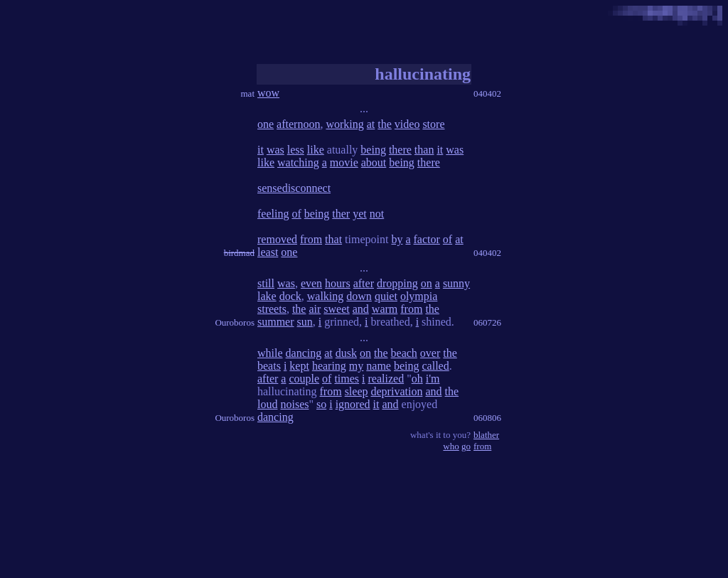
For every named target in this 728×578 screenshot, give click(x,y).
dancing (304, 353)
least (268, 252)
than (424, 150)
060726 (487, 322)
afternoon (298, 124)
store (433, 124)
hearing (329, 366)
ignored (353, 404)
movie (344, 162)
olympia (419, 296)
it (261, 150)
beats (269, 366)
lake (267, 296)
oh (417, 379)
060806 (487, 418)
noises (294, 404)
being (373, 150)
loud (267, 404)
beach (404, 353)
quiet (386, 296)
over (430, 353)
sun (305, 322)
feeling (273, 214)
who (451, 446)
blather (486, 435)
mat (248, 93)
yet (360, 214)
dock (290, 296)
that (333, 239)
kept (299, 366)
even (311, 283)
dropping (397, 283)
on (427, 283)
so (321, 404)
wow (268, 93)
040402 (487, 93)
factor (427, 239)
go (466, 446)
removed (277, 239)
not (377, 214)
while (270, 353)
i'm (433, 379)
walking (326, 296)
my (356, 366)
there (400, 150)
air (315, 309)
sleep (357, 391)
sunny (456, 283)
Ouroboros (235, 322)
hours (338, 283)
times (347, 379)
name (379, 366)
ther (341, 214)
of (296, 214)
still (266, 283)
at (371, 124)
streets (272, 309)
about (374, 162)
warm (385, 309)
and (361, 309)
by (397, 239)
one (266, 124)
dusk (346, 353)
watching (298, 162)
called (436, 366)
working (344, 124)
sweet (336, 309)
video (407, 124)
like (316, 150)
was (275, 150)
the (385, 124)
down (359, 296)
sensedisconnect (294, 188)
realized (386, 379)
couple (304, 379)
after (364, 283)
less (296, 150)
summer (276, 322)
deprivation (397, 391)
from (311, 239)
